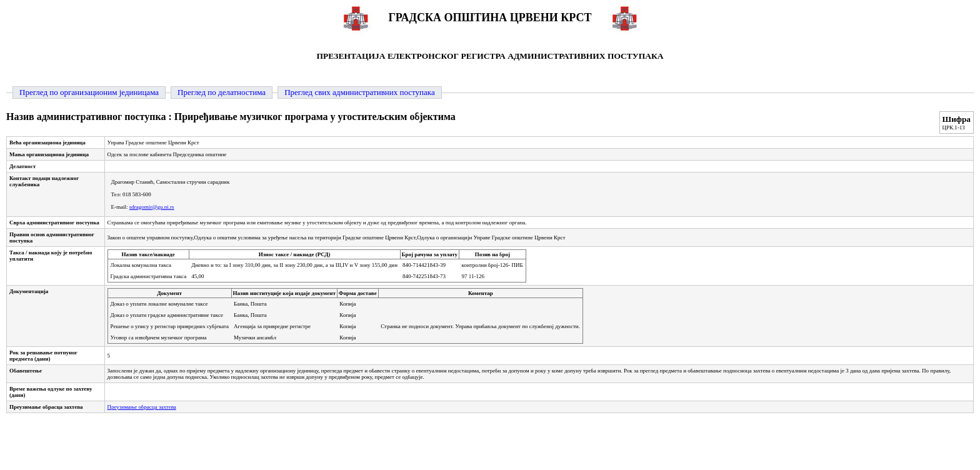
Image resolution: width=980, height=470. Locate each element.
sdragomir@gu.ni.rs (152, 207)
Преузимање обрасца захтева (142, 407)
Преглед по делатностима (222, 92)
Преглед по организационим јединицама (89, 92)
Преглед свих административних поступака (360, 92)
